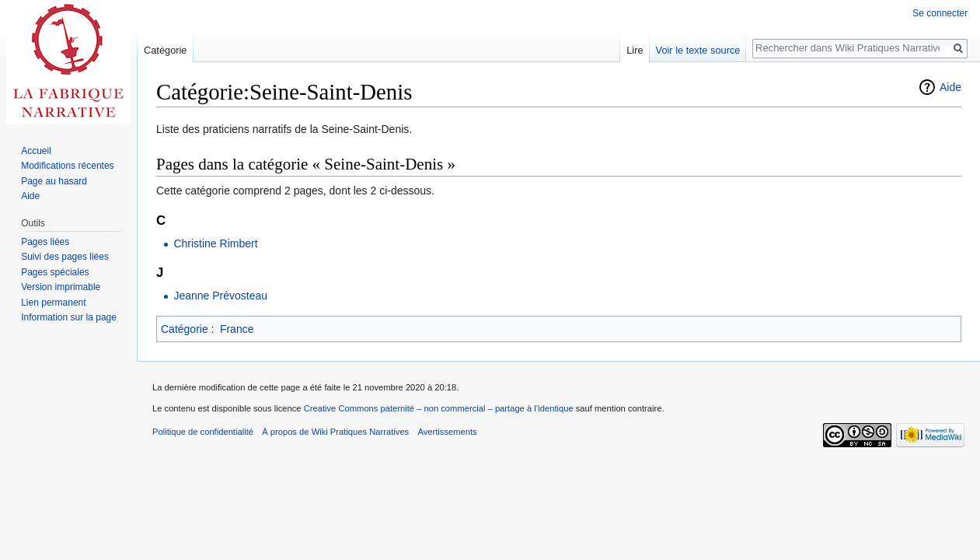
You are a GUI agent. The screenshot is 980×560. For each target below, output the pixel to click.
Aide (950, 87)
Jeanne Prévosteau (220, 296)
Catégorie (185, 329)
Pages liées (45, 242)
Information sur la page (69, 317)
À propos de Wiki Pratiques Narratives (335, 432)
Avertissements (447, 432)
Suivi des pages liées (65, 257)
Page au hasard (54, 181)
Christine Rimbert (215, 243)
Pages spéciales (55, 272)
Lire (635, 50)
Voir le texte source (698, 50)
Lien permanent (53, 303)
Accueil (36, 151)
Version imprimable (61, 287)
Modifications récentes (67, 166)
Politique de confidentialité (203, 432)
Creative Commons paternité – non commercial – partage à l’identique (439, 408)
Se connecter (940, 13)
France (237, 329)
